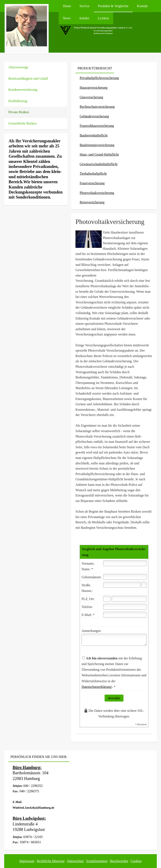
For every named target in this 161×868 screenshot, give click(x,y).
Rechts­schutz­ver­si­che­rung (97, 107)
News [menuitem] (67, 18)
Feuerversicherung (92, 183)
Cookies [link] (136, 861)
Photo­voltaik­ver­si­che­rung (97, 193)
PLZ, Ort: (88, 599)
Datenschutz (75, 861)
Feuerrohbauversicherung (97, 126)
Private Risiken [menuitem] (19, 112)
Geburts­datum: (92, 577)
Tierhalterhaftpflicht (93, 173)
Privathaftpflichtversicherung (99, 78)
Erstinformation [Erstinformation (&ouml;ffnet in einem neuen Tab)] (97, 861)
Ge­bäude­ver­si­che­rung (94, 116)
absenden (114, 698)
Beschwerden (119, 861)
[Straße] (122, 585)
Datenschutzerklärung (96, 687)
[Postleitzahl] (107, 599)
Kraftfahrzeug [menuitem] (18, 101)
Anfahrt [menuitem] (84, 18)
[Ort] (129, 599)
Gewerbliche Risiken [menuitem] (23, 123)
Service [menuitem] (84, 6)
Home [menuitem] (67, 6)
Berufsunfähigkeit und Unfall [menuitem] (28, 79)
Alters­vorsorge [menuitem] (18, 67)
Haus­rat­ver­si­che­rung (93, 88)
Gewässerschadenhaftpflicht (99, 164)
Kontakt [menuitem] (142, 6)
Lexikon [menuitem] (103, 18)
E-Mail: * (88, 615)
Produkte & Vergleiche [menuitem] (113, 6)
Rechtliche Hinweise (51, 861)
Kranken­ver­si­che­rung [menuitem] (23, 90)
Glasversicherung (91, 97)
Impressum (27, 861)
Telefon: (87, 607)
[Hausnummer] (144, 585)
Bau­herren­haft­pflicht (94, 135)
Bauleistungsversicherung (97, 145)
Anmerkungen (91, 631)
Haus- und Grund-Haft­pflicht (99, 154)
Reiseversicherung (92, 202)
